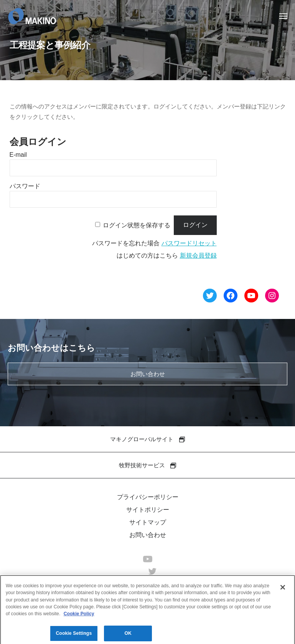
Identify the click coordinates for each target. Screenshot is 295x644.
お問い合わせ (148, 374)
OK (128, 636)
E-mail (18, 155)
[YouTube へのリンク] (251, 297)
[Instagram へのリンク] (272, 297)
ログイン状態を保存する (137, 225)
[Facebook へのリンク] (231, 297)
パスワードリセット (189, 243)
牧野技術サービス (147, 465)
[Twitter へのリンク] (210, 297)
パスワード (25, 186)
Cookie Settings (74, 636)
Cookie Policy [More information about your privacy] (79, 616)
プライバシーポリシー (148, 497)
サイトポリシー (148, 510)
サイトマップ (148, 522)
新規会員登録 (198, 255)
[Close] (283, 590)
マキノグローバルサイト (147, 439)
